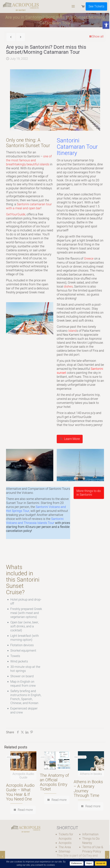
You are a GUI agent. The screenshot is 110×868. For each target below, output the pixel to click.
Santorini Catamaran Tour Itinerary (77, 147)
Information (90, 834)
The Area (65, 847)
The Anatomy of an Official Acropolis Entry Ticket (54, 782)
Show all (96, 36)
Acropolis (65, 843)
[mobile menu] (73, 6)
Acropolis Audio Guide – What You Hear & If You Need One (20, 792)
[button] (106, 25)
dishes (68, 286)
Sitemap (64, 851)
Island (72, 331)
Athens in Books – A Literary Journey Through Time (88, 789)
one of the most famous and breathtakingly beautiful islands (29, 160)
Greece (89, 259)
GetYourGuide (16, 214)
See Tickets (96, 6)
